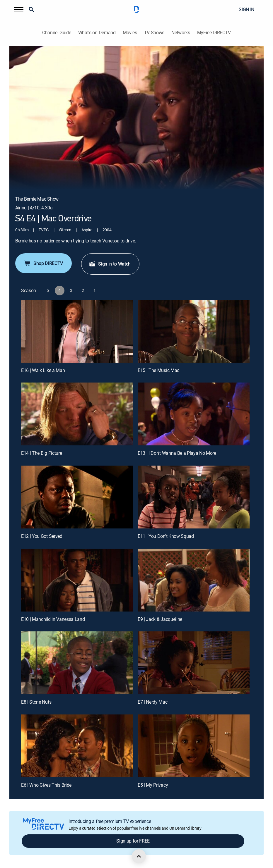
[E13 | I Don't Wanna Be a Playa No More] (194, 414)
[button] (19, 9)
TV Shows (154, 33)
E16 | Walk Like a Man (43, 370)
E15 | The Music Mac (158, 370)
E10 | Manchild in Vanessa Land (53, 619)
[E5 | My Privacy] (194, 746)
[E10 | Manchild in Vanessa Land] (77, 580)
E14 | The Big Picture (41, 453)
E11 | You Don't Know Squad (166, 536)
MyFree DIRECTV (214, 33)
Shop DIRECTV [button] (43, 263)
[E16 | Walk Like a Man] (77, 331)
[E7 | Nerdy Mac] (194, 663)
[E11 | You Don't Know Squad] (194, 497)
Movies (130, 33)
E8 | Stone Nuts (36, 702)
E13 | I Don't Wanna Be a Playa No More (177, 453)
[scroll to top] (139, 856)
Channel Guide (57, 33)
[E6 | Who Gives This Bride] (77, 746)
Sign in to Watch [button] (110, 264)
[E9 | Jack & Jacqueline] (194, 580)
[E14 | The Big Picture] (77, 414)
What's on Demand (97, 33)
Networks (181, 33)
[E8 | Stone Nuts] (77, 663)
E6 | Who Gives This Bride (46, 785)
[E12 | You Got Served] (77, 497)
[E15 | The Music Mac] (194, 331)
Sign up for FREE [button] (133, 841)
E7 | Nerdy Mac (153, 702)
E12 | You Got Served (42, 536)
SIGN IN (246, 9)
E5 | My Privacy (153, 785)
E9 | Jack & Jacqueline (160, 619)
